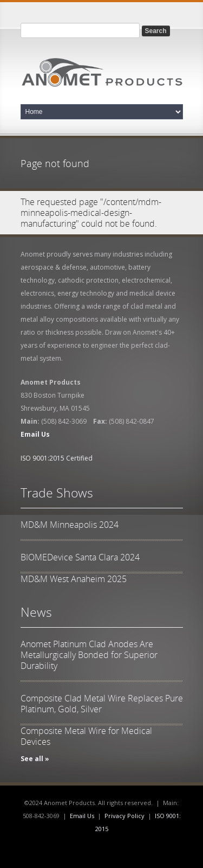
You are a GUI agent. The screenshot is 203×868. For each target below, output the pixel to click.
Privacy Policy (125, 816)
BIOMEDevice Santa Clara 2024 (80, 557)
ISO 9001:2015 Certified (57, 458)
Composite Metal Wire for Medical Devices (86, 736)
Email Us (82, 816)
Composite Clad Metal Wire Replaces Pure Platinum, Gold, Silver (102, 704)
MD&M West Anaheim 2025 (74, 579)
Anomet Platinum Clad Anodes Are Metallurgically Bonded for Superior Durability (89, 655)
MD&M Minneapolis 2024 (70, 525)
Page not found (55, 163)
